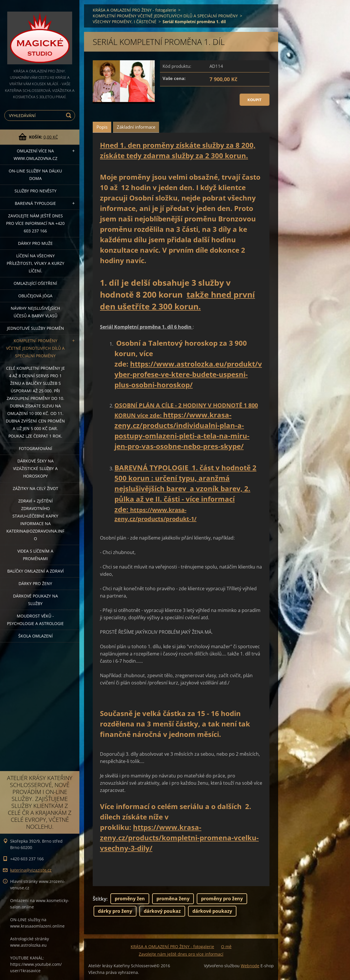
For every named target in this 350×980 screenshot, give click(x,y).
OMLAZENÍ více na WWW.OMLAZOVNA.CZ (35, 155)
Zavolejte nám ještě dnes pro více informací (181, 954)
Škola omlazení (35, 636)
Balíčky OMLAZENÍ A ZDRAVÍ (35, 571)
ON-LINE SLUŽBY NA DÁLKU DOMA (35, 175)
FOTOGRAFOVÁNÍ (35, 448)
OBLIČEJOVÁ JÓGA (35, 296)
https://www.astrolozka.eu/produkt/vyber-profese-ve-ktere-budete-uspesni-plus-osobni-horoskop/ (188, 374)
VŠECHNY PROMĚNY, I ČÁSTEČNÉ (125, 22)
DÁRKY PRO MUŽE (35, 243)
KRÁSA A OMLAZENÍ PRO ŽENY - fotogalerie (134, 10)
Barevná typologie (35, 203)
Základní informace (136, 127)
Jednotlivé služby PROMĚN (35, 328)
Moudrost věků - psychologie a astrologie (35, 620)
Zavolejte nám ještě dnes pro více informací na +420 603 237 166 (35, 223)
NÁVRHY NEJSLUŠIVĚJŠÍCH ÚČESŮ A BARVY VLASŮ (35, 312)
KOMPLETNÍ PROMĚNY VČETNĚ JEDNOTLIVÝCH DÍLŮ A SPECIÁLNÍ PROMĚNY (35, 348)
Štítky (100, 899)
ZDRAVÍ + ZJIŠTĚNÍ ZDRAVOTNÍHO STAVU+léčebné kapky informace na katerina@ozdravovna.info (35, 520)
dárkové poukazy (212, 911)
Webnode (250, 966)
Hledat (70, 115)
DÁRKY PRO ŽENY (35, 583)
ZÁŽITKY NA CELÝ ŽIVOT (35, 488)
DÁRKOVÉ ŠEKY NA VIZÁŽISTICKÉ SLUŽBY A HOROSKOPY (35, 468)
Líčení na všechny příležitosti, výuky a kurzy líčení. (35, 263)
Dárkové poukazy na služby (35, 600)
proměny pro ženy (222, 899)
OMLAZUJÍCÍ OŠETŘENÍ (35, 283)
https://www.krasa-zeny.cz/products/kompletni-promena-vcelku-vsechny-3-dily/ (179, 838)
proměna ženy (173, 899)
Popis (102, 127)
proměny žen (130, 899)
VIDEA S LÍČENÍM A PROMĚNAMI (35, 555)
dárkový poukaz (162, 911)
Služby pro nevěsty (35, 191)
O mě (226, 947)
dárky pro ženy (115, 911)
